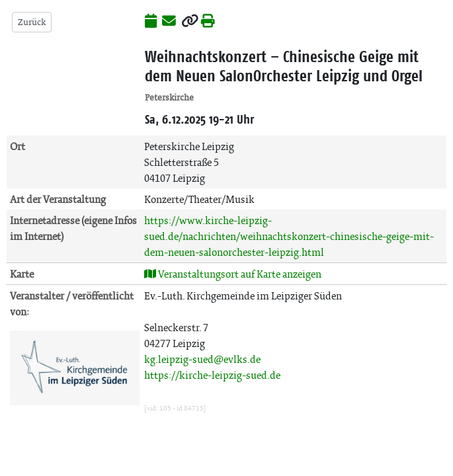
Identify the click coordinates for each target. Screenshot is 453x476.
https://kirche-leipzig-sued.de (212, 375)
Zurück (32, 22)
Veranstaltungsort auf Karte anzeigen (233, 274)
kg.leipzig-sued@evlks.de (202, 359)
